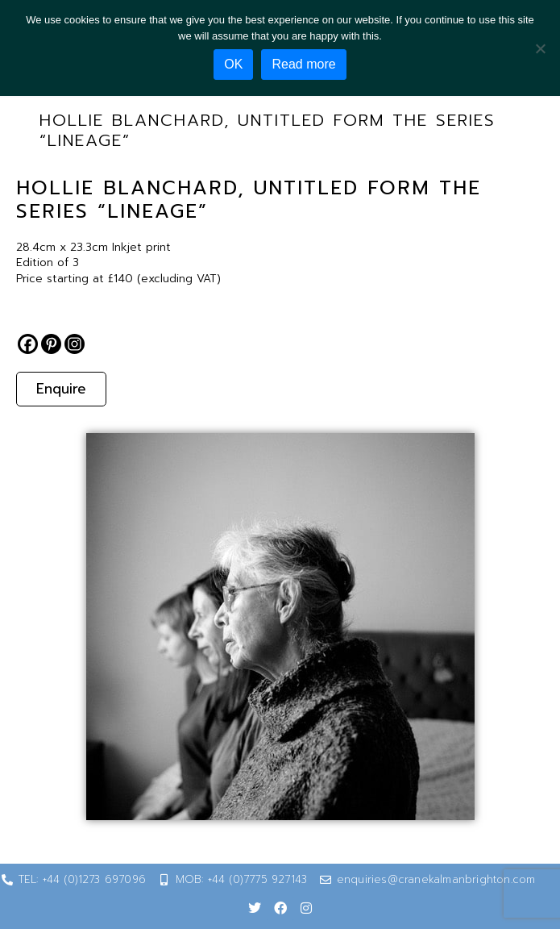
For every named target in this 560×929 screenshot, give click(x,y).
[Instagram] (75, 344)
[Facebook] (28, 344)
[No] (540, 48)
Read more (303, 64)
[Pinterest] (51, 344)
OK (233, 64)
